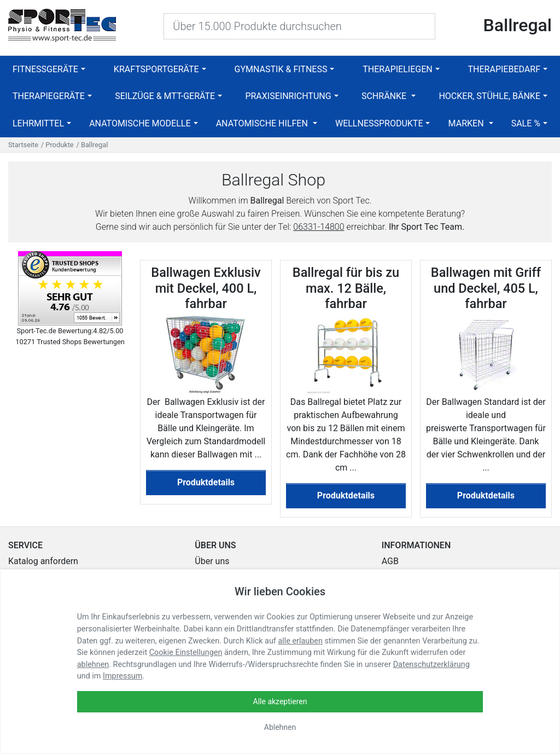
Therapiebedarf (504, 69)
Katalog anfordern (43, 561)
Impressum (122, 676)
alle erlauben (300, 641)
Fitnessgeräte (45, 69)
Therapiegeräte (49, 96)
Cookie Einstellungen (186, 652)
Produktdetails (206, 482)
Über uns (212, 561)
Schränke (385, 96)
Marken (467, 123)
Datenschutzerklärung (431, 665)
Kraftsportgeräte (156, 69)
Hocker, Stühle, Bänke (489, 96)
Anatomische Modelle (140, 123)
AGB (390, 561)
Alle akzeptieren (280, 701)
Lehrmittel (38, 123)
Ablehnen (280, 727)
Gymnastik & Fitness (281, 69)
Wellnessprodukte (379, 123)
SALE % (526, 123)
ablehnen (93, 665)
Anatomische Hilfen (263, 123)
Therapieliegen (397, 69)
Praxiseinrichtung (288, 96)
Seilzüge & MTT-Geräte (165, 96)
